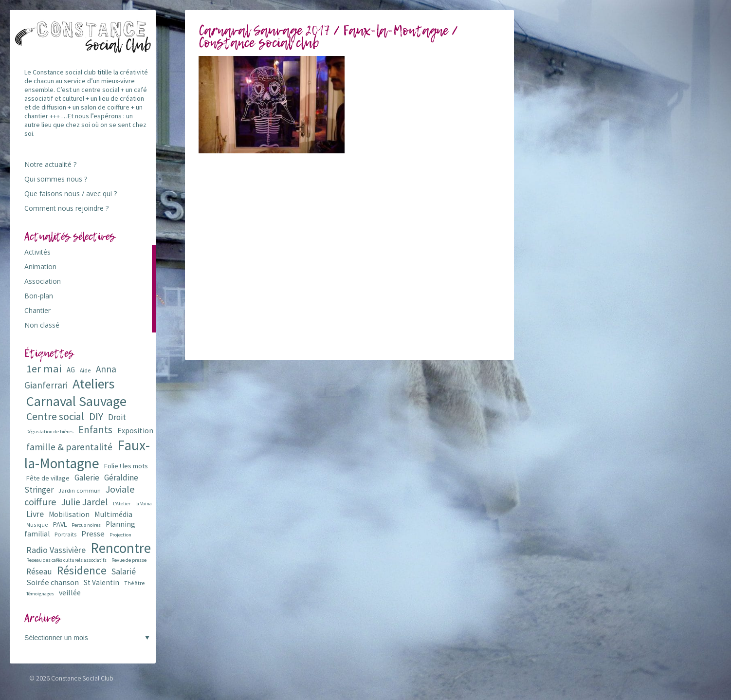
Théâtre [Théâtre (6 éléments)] (135, 583)
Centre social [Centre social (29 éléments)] (55, 416)
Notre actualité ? (50, 164)
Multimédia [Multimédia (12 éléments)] (113, 514)
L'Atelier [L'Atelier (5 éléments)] (122, 504)
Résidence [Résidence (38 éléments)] (82, 570)
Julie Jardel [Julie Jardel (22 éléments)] (85, 502)
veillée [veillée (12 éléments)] (70, 592)
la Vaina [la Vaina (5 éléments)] (144, 504)
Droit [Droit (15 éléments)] (117, 417)
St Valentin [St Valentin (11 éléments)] (101, 582)
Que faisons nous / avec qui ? (71, 193)
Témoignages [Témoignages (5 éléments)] (40, 594)
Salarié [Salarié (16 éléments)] (124, 571)
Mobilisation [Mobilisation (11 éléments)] (69, 514)
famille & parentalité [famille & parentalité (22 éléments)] (69, 447)
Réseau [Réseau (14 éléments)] (39, 571)
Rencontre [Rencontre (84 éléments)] (121, 548)
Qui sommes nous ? (56, 179)
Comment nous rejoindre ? (66, 208)
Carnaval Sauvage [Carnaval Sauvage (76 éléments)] (76, 401)
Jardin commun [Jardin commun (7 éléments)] (80, 490)
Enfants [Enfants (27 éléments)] (95, 430)
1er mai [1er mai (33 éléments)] (44, 368)
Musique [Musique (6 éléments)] (37, 525)
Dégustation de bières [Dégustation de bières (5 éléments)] (50, 432)
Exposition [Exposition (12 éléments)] (135, 430)
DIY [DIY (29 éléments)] (96, 416)
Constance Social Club (82, 678)
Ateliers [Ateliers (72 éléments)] (93, 384)
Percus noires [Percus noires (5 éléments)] (86, 525)
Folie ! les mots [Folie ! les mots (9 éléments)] (126, 466)
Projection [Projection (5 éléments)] (120, 535)
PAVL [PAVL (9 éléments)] (60, 524)
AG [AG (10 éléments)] (71, 370)
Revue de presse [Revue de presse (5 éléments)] (129, 560)
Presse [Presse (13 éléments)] (93, 534)
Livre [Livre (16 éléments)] (35, 514)
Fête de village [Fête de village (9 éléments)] (48, 478)
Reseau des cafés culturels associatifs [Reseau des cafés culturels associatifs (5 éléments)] (66, 560)
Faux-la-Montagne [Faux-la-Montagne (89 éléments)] (87, 454)
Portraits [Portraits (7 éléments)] (65, 534)
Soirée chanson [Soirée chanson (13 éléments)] (53, 582)
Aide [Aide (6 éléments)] (85, 370)
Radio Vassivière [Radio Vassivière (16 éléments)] (56, 550)
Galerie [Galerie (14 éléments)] (87, 478)
